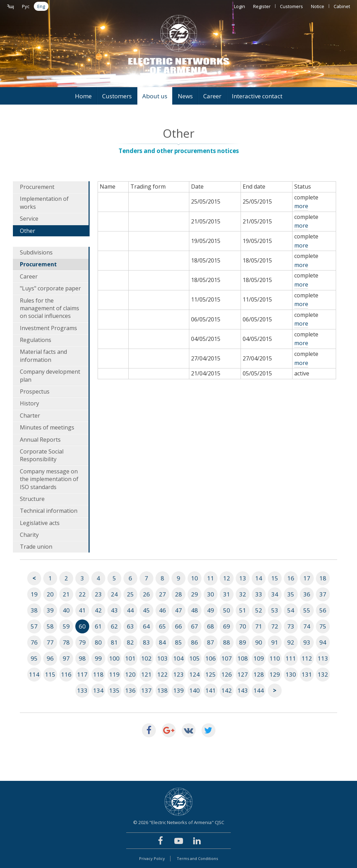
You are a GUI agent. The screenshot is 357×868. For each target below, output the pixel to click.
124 (195, 674)
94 (323, 642)
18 (323, 578)
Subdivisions (36, 252)
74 (307, 626)
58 (50, 626)
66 (178, 626)
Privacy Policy (152, 858)
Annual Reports (40, 440)
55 (307, 610)
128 (259, 674)
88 (227, 642)
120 (130, 674)
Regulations (36, 340)
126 (227, 674)
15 (275, 578)
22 (82, 594)
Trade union (36, 547)
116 (66, 674)
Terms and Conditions (197, 858)
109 (259, 658)
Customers (291, 6)
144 (259, 690)
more (301, 206)
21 (66, 594)
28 (178, 594)
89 (243, 642)
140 (195, 690)
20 (50, 594)
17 (307, 578)
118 (98, 674)
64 (146, 626)
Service (29, 219)
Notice (318, 6)
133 (82, 690)
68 (211, 626)
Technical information (49, 511)
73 (291, 626)
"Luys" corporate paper (50, 288)
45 (146, 610)
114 (34, 674)
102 (146, 658)
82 (130, 642)
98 (82, 658)
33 (259, 594)
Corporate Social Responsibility (42, 455)
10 (195, 578)
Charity (29, 535)
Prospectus (35, 391)
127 (243, 674)
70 (243, 626)
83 (146, 642)
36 (307, 594)
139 (178, 690)
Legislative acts (40, 523)
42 (98, 610)
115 (50, 674)
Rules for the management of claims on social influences (50, 308)
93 (307, 642)
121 (146, 674)
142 (227, 690)
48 (195, 610)
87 (211, 642)
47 (178, 610)
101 (130, 658)
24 (114, 594)
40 (66, 610)
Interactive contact (257, 96)
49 (211, 610)
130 (291, 674)
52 (259, 610)
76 (34, 642)
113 (323, 658)
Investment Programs (48, 328)
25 (130, 594)
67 (195, 626)
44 (130, 610)
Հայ (10, 6)
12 (227, 578)
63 (130, 626)
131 (307, 674)
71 (259, 626)
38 (34, 610)
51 (243, 610)
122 (162, 674)
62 (114, 626)
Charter (30, 416)
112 (307, 658)
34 (275, 594)
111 (291, 658)
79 (82, 642)
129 (275, 674)
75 (323, 626)
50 (227, 610)
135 (114, 690)
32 (243, 594)
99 (98, 658)
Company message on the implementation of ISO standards (49, 479)
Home (83, 96)
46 (162, 610)
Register (262, 6)
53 (275, 610)
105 (195, 658)
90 (259, 642)
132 (323, 674)
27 (162, 594)
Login (240, 6)
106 (211, 658)
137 (146, 690)
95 (34, 658)
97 (66, 658)
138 (162, 690)
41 (82, 610)
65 (162, 626)
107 (227, 658)
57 (34, 626)
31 (227, 594)
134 (98, 690)
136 (130, 690)
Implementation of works (44, 203)
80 (98, 642)
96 (50, 658)
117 (82, 674)
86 (195, 642)
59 (66, 626)
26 (146, 594)
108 (243, 658)
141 (211, 690)
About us (155, 96)
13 (243, 578)
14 (259, 578)
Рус (26, 6)
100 (114, 658)
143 (243, 690)
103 (162, 658)
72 (275, 626)
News (185, 96)
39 (50, 610)
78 (66, 642)
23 (98, 594)
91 (275, 642)
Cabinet (342, 6)
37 (323, 594)
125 (211, 674)
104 (178, 658)
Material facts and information (43, 356)
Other (28, 231)
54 (291, 610)
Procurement (37, 187)
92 (291, 642)
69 (227, 626)
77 (50, 642)
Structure (32, 499)
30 (211, 594)
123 (178, 674)
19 (34, 594)
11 (211, 578)
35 (291, 594)
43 (114, 610)
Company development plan (50, 375)
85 (178, 642)
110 (275, 658)
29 (195, 594)
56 (323, 610)
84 (162, 642)
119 (114, 674)
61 (98, 626)
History (29, 403)
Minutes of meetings (47, 427)
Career (212, 96)
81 (114, 642)
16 (291, 578)
